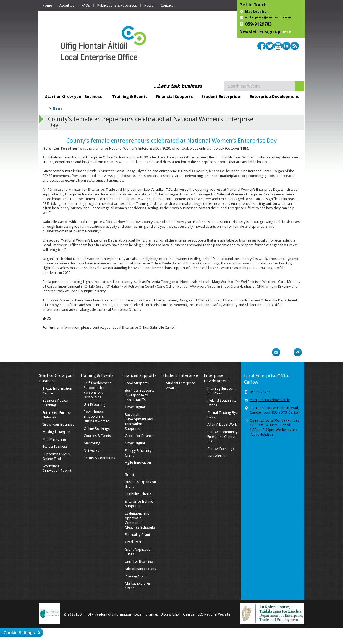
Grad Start (133, 542)
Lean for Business (139, 561)
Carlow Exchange (221, 449)
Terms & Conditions (99, 458)
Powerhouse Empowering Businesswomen (97, 416)
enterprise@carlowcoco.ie (268, 17)
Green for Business (140, 436)
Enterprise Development (274, 97)
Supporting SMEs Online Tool (56, 456)
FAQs (86, 5)
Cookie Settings (19, 633)
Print (265, 352)
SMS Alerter (217, 456)
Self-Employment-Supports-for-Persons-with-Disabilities (98, 390)
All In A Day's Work (222, 424)
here (286, 32)
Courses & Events (97, 436)
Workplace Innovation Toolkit (57, 468)
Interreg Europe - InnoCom (221, 391)
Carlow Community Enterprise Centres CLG (222, 437)
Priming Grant (136, 576)
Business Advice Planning (55, 403)
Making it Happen (56, 432)
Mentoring (92, 443)
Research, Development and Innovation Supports (139, 422)
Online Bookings (97, 429)
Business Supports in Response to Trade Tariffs (140, 395)
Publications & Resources (117, 5)
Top (298, 352)
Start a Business (55, 446)
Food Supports (137, 383)
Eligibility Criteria (138, 494)
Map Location (257, 12)
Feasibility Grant (138, 535)
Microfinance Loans (140, 569)
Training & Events (130, 97)
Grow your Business (58, 424)
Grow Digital (135, 407)
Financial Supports (174, 97)
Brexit (130, 475)
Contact (167, 5)
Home (47, 5)
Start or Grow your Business (74, 97)
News (149, 5)
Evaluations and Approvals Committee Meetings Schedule (140, 520)
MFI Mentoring (54, 439)
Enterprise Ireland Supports (139, 504)
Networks (91, 451)
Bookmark (287, 352)
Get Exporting (95, 405)
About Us (67, 5)
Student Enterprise (221, 97)
